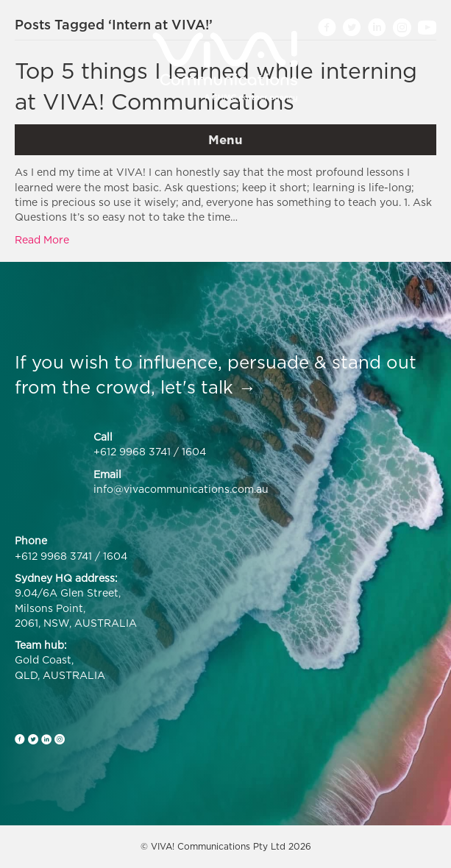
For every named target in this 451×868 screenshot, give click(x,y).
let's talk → (208, 387)
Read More (42, 239)
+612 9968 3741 (132, 451)
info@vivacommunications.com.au (181, 489)
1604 (194, 451)
